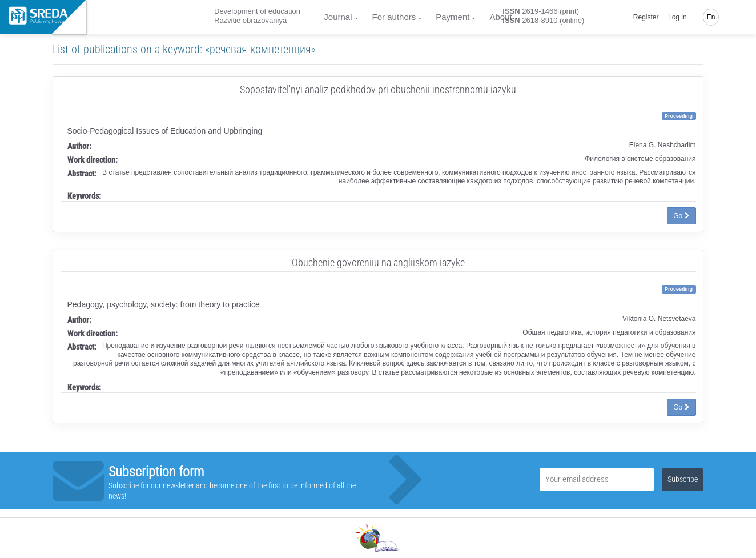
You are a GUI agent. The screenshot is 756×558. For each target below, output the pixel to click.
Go (681, 216)
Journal (338, 17)
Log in (677, 17)
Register (646, 17)
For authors (394, 17)
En (711, 17)
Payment (453, 17)
